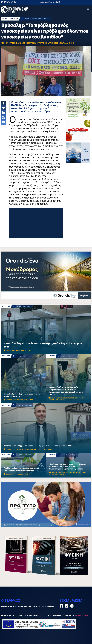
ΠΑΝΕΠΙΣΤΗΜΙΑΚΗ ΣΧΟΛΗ (57, 474)
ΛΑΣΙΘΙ (5, 19)
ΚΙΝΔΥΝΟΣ (54, 398)
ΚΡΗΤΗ (6, 43)
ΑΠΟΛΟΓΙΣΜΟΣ (29, 449)
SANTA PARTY (28, 400)
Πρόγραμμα (48, 606)
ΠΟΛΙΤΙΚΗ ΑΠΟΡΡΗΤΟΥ (30, 616)
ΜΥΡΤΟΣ (16, 474)
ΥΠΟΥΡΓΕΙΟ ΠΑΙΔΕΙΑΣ (65, 472)
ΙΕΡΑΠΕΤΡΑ (14, 19)
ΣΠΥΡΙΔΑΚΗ (82, 472)
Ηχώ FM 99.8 (8, 606)
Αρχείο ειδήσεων (28, 606)
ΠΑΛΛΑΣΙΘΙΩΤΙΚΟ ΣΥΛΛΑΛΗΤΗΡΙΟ (60, 43)
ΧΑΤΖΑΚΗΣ (38, 449)
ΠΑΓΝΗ (19, 43)
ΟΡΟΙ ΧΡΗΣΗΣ (8, 616)
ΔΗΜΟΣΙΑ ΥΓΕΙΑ (29, 43)
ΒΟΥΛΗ (75, 472)
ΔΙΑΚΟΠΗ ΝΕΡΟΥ (25, 474)
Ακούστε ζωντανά (50, 3)
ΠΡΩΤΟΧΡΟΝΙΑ (18, 400)
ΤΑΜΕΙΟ (29, 350)
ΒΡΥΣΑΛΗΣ (41, 43)
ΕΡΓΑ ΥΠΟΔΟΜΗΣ (48, 449)
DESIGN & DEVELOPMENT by (67, 616)
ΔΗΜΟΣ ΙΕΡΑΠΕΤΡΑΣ (12, 350)
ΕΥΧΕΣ (60, 398)
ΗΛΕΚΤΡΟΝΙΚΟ (18, 449)
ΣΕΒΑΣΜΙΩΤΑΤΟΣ (68, 398)
